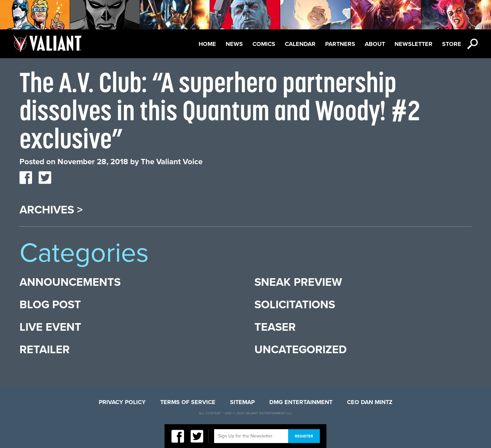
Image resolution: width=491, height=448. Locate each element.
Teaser (275, 327)
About (375, 44)
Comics (264, 44)
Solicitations (295, 305)
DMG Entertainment (301, 402)
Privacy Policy (122, 402)
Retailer (45, 350)
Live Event (50, 327)
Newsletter (414, 44)
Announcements (70, 282)
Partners (340, 44)
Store (452, 44)
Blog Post (50, 305)
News (234, 44)
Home (207, 44)
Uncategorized (301, 350)
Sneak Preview (298, 282)
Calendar (300, 44)
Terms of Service (188, 402)
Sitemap (242, 402)
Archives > (51, 210)
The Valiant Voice (172, 162)
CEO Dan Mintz (370, 402)
